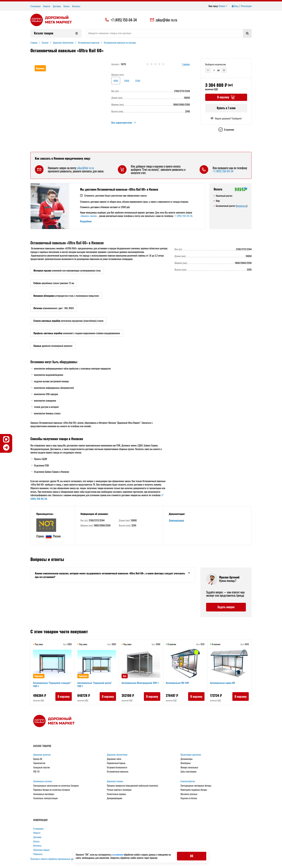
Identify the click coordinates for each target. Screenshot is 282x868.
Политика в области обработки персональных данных (54, 859)
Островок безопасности (117, 767)
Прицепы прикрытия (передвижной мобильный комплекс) (132, 786)
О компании (36, 6)
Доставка (57, 6)
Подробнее (86, 221)
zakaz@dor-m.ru (163, 20)
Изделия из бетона (189, 798)
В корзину (63, 697)
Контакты (76, 6)
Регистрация (246, 6)
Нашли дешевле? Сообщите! (226, 118)
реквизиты (242, 206)
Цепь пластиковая (188, 772)
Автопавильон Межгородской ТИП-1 (140, 683)
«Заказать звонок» (89, 216)
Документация (176, 520)
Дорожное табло (114, 759)
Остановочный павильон (118, 772)
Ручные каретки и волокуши (119, 790)
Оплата (66, 6)
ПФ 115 (36, 772)
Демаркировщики (114, 798)
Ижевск (223, 6)
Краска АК (38, 759)
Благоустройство (188, 781)
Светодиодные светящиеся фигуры (196, 786)
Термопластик (39, 763)
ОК (192, 856)
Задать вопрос (226, 607)
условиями (118, 854)
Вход (235, 6)
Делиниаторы (187, 759)
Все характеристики (124, 123)
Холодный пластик (42, 767)
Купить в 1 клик (226, 108)
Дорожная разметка (42, 755)
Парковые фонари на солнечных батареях (52, 790)
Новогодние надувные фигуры (194, 790)
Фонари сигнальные (189, 767)
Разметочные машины (116, 794)
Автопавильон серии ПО (223, 683)
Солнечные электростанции (46, 798)
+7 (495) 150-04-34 (124, 20)
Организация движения (191, 755)
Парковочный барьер (116, 763)
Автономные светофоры (44, 794)
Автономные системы (43, 781)
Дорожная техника (115, 781)
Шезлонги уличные (189, 794)
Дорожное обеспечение (117, 755)
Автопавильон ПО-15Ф (178, 683)
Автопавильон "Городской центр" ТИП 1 (95, 685)
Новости (47, 6)
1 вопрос (186, 64)
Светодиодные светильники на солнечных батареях (56, 786)
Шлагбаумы (186, 763)
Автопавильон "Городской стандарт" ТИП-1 (52, 685)
